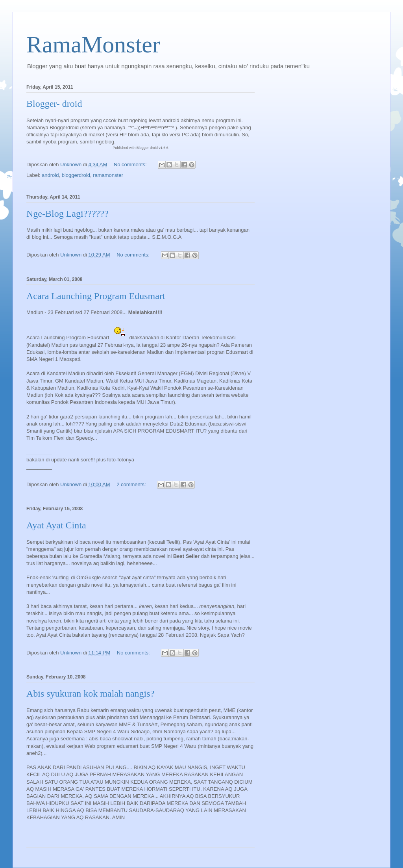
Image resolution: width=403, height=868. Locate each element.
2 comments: (132, 484)
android (50, 175)
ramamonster (108, 175)
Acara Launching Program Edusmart (96, 296)
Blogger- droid (54, 104)
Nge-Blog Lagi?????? (67, 214)
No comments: (131, 164)
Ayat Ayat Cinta (56, 525)
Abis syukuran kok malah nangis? (90, 693)
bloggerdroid (76, 175)
